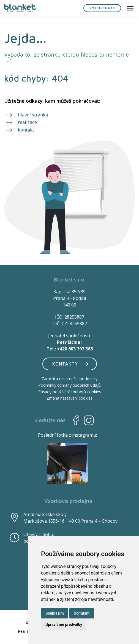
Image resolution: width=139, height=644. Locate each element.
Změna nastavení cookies (69, 398)
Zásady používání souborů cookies (70, 392)
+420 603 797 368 (75, 349)
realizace (27, 122)
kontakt (26, 130)
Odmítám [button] (82, 613)
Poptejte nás (102, 8)
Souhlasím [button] (55, 613)
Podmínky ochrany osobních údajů (69, 385)
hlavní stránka (33, 115)
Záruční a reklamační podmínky (69, 379)
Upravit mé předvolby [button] (64, 625)
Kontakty (71, 364)
